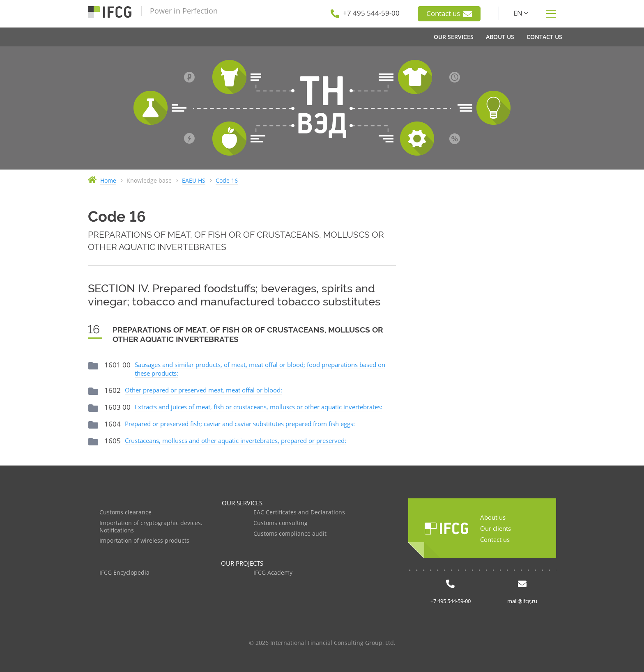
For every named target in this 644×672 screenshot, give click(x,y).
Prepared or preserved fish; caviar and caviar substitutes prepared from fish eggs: (240, 424)
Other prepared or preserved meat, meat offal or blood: (204, 390)
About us (493, 517)
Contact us (449, 14)
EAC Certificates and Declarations (299, 513)
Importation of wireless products (144, 541)
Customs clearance (125, 513)
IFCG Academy (273, 573)
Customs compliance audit (290, 534)
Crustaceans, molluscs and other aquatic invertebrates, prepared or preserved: (236, 440)
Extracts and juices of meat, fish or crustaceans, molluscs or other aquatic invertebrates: (259, 407)
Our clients (496, 528)
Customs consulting (281, 523)
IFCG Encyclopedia (124, 573)
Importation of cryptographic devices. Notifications (151, 527)
